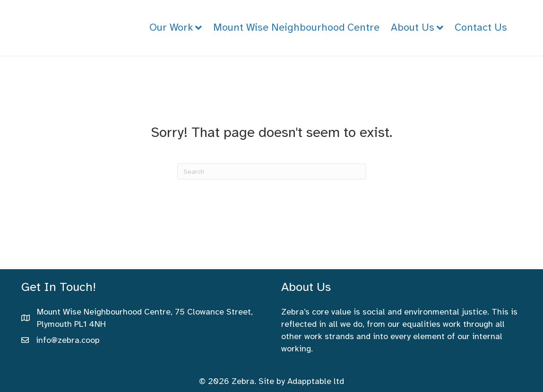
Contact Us (481, 27)
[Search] (272, 171)
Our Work (171, 27)
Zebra (243, 381)
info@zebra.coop (68, 340)
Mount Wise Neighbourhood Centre (296, 27)
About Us (413, 27)
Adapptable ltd (316, 381)
